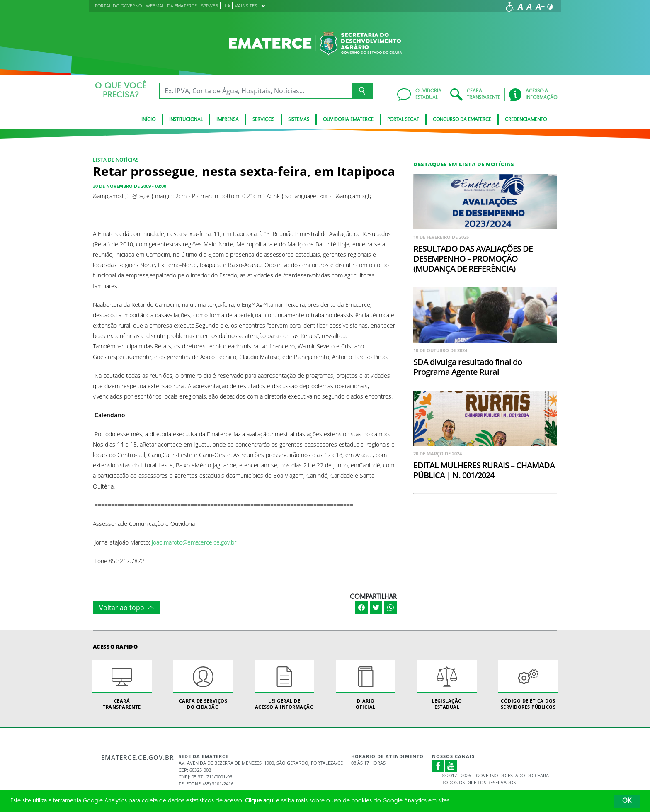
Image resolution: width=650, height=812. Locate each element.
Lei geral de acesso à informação (284, 685)
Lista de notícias (116, 160)
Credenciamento (526, 120)
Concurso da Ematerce (462, 120)
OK (627, 801)
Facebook (438, 766)
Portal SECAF (403, 120)
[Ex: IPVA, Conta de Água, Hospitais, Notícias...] (256, 91)
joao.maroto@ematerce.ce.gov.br (194, 542)
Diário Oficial (366, 685)
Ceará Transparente (122, 685)
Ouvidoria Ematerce (348, 120)
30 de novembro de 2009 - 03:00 (130, 186)
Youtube (451, 766)
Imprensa (228, 120)
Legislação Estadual (447, 685)
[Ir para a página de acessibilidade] (510, 7)
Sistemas (299, 120)
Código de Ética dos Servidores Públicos (528, 685)
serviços (263, 120)
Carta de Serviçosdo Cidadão (203, 685)
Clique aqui (260, 801)
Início (148, 120)
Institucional (186, 120)
